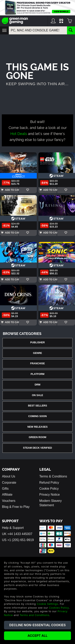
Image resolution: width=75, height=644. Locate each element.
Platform (37, 374)
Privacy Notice (50, 495)
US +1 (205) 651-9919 (18, 540)
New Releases (37, 427)
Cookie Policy (49, 489)
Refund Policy (49, 483)
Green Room (37, 437)
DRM (37, 385)
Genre (37, 353)
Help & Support (13, 528)
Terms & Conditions (53, 476)
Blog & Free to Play (16, 507)
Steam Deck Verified (37, 448)
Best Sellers (37, 406)
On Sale (38, 395)
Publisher (37, 342)
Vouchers (9, 501)
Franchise (37, 363)
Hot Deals (19, 133)
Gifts (5, 489)
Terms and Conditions (34, 615)
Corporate (9, 483)
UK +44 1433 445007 (17, 534)
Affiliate (7, 495)
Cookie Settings (47, 604)
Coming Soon (37, 416)
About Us (9, 476)
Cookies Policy (59, 608)
